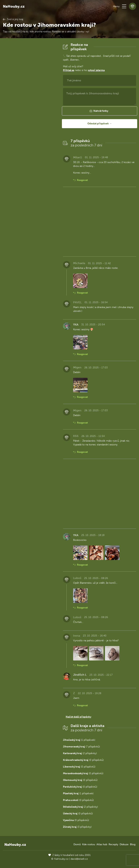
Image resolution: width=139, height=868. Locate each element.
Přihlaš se (69, 70)
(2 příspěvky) (80, 753)
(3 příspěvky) (77, 827)
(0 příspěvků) (83, 760)
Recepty (113, 844)
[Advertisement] (30, 97)
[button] (124, 6)
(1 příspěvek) (79, 740)
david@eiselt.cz (79, 859)
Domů (77, 844)
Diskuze (124, 844)
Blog (133, 844)
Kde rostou (89, 844)
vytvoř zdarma (96, 70)
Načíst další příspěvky (78, 717)
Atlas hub (102, 844)
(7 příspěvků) (81, 747)
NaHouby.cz (14, 6)
